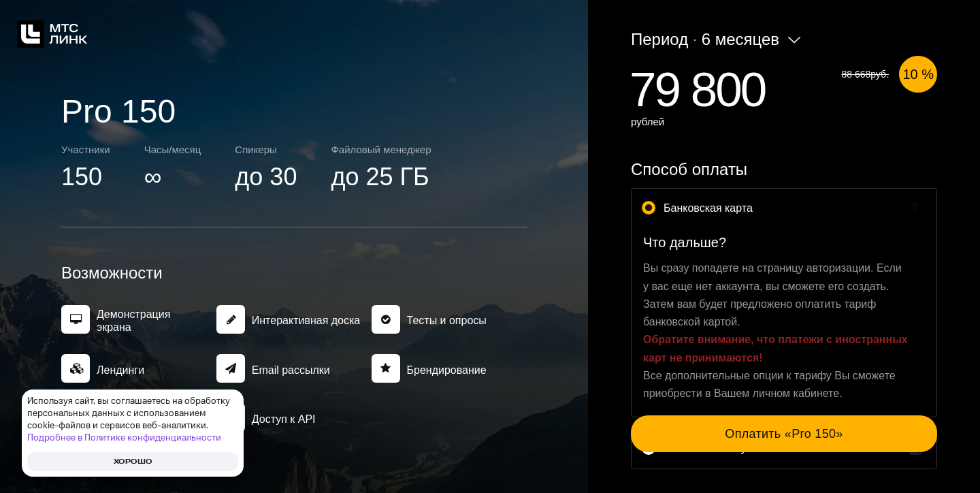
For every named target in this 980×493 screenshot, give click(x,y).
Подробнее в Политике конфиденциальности (124, 438)
